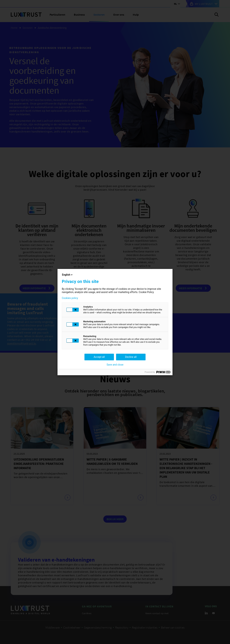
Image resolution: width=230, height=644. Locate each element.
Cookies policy (70, 298)
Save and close (115, 365)
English (68, 275)
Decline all (131, 357)
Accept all (99, 357)
